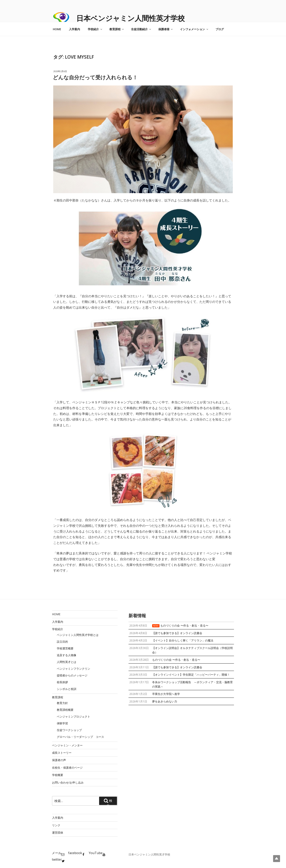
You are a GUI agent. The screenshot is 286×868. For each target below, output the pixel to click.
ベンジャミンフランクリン (73, 669)
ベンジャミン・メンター (67, 745)
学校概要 (58, 775)
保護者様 (166, 29)
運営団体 (58, 833)
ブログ (220, 29)
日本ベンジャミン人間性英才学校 (130, 18)
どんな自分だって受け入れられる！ (95, 77)
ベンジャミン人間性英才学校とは (78, 635)
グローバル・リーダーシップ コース (80, 737)
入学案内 (74, 29)
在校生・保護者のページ (67, 768)
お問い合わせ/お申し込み (68, 782)
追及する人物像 (67, 655)
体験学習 (62, 723)
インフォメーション (194, 29)
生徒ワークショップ (69, 730)
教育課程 (117, 29)
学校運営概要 (65, 648)
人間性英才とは (67, 662)
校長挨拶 (62, 682)
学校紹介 (95, 29)
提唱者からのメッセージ (72, 675)
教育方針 (62, 703)
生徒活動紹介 (141, 29)
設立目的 (62, 642)
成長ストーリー (62, 753)
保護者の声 (59, 760)
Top (277, 859)
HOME (57, 29)
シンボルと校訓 (67, 689)
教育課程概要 (65, 710)
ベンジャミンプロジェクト (73, 716)
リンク (56, 825)
